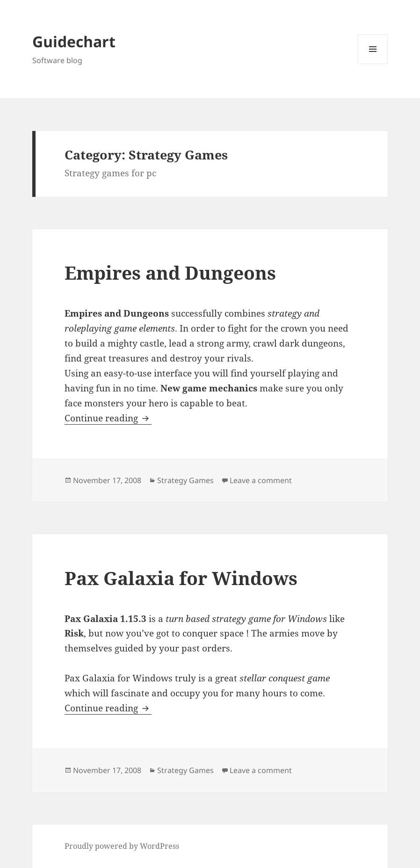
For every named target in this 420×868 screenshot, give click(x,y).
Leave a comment (261, 480)
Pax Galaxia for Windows (181, 578)
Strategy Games (185, 480)
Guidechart (74, 41)
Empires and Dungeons (170, 272)
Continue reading (108, 418)
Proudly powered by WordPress (122, 846)
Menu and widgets (373, 64)
